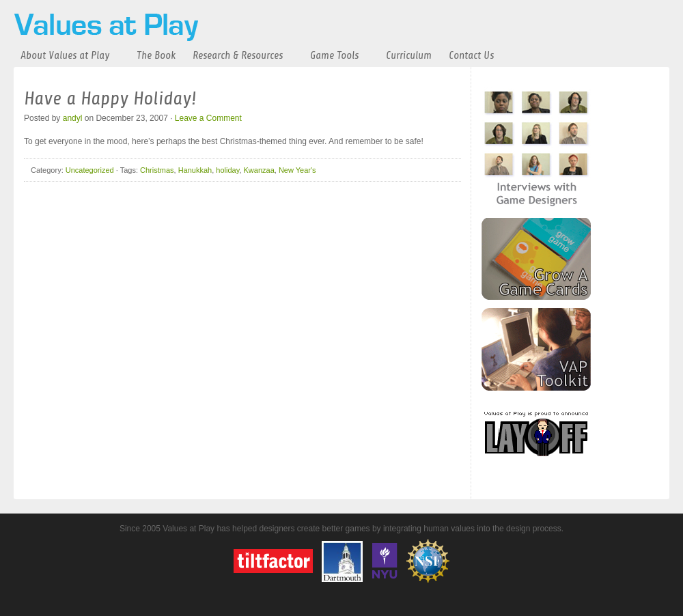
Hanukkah (195, 170)
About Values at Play (65, 55)
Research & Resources (238, 55)
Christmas (157, 170)
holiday (227, 170)
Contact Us (471, 55)
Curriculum (409, 55)
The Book (156, 55)
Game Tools (334, 55)
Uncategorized (90, 170)
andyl (73, 118)
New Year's (297, 170)
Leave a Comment (208, 118)
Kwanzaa (259, 170)
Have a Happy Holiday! (110, 98)
